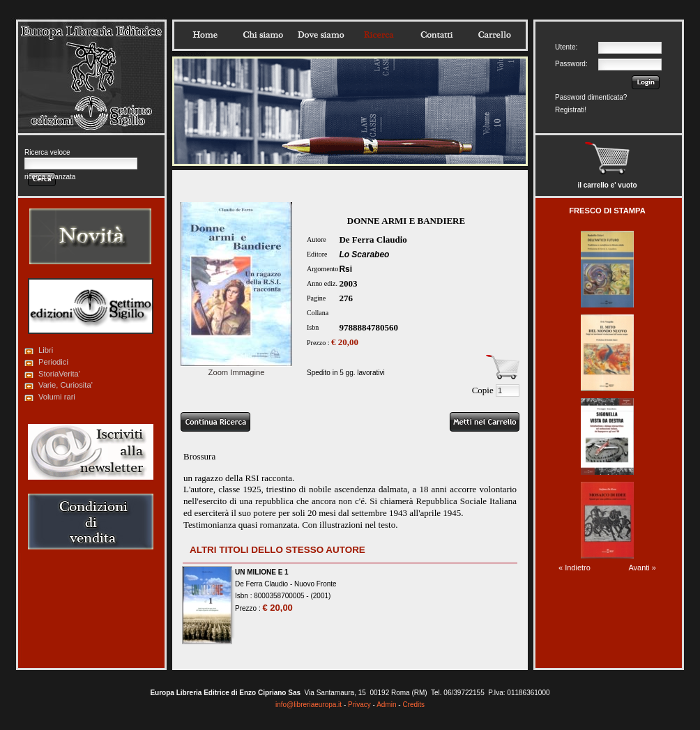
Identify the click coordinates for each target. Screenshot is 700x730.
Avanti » (642, 568)
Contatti (436, 35)
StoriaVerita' (59, 374)
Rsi (345, 269)
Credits (413, 705)
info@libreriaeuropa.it (309, 705)
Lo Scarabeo (364, 254)
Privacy (359, 705)
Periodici (53, 362)
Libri (46, 350)
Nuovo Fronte (315, 584)
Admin (386, 705)
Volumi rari (57, 397)
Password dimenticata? (591, 97)
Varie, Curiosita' (66, 385)
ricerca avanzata (50, 177)
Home (205, 35)
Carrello (494, 35)
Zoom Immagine (236, 368)
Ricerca (379, 35)
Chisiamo (263, 35)
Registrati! (571, 110)
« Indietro (575, 568)
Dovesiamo (321, 35)
